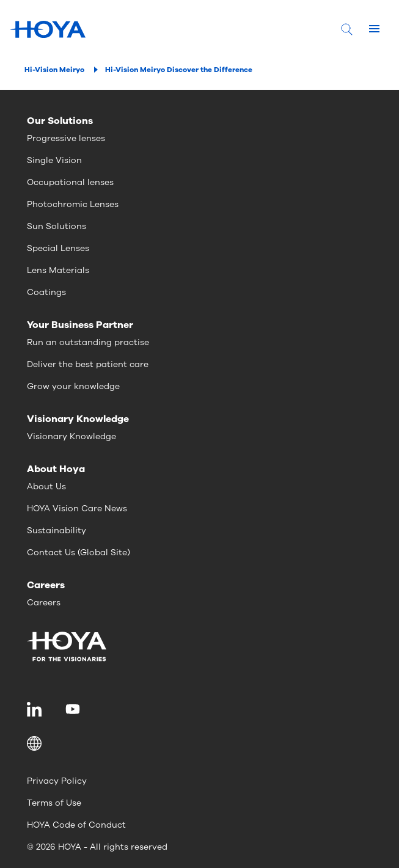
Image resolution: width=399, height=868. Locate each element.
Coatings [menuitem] (46, 292)
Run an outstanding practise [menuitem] (88, 342)
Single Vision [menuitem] (54, 160)
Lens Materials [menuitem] (58, 270)
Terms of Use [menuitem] (54, 803)
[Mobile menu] (374, 29)
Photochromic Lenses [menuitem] (73, 204)
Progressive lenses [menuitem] (66, 138)
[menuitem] (36, 709)
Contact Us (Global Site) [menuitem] (79, 553)
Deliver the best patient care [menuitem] (88, 364)
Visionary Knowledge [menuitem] (71, 436)
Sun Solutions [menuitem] (57, 226)
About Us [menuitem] (46, 487)
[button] (200, 743)
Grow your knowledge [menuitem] (73, 386)
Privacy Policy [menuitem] (57, 781)
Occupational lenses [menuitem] (70, 182)
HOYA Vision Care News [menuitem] (77, 509)
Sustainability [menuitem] (57, 531)
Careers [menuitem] (44, 603)
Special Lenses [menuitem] (58, 248)
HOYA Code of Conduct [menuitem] (76, 825)
